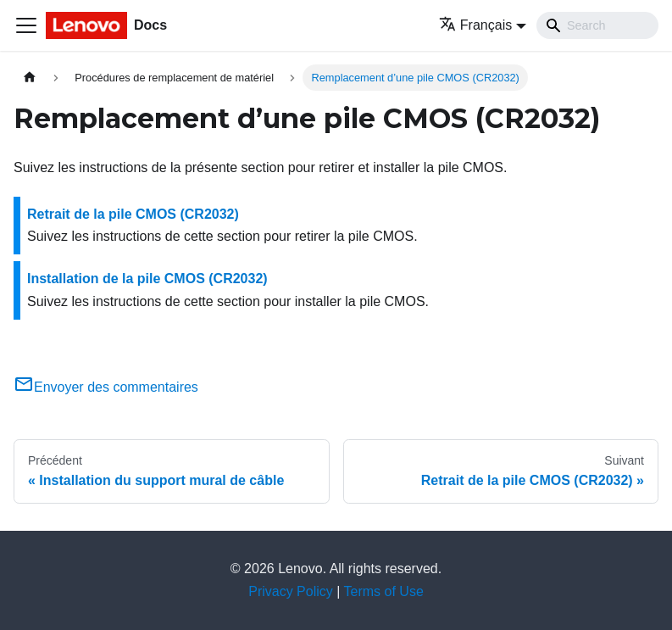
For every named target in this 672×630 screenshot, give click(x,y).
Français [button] (475, 25)
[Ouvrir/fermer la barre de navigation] (26, 25)
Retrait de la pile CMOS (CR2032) (133, 214)
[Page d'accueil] (30, 78)
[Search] (597, 25)
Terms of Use (384, 591)
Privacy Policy (291, 591)
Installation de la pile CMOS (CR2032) (147, 279)
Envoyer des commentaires (106, 387)
